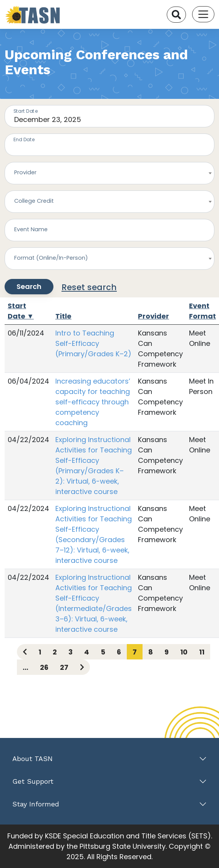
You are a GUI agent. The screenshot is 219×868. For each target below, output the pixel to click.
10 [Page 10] (184, 652)
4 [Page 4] (87, 652)
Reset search (89, 287)
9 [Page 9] (167, 652)
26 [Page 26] (44, 667)
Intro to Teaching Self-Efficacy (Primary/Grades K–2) (93, 343)
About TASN (32, 759)
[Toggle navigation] (203, 14)
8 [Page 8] (151, 652)
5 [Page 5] (103, 652)
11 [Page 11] (202, 652)
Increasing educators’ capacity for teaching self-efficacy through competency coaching (93, 402)
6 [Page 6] (119, 652)
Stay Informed (36, 804)
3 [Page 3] (71, 652)
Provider (153, 316)
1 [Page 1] (40, 652)
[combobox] (109, 173)
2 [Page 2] (55, 652)
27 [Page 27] (64, 667)
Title (63, 316)
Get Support (33, 781)
